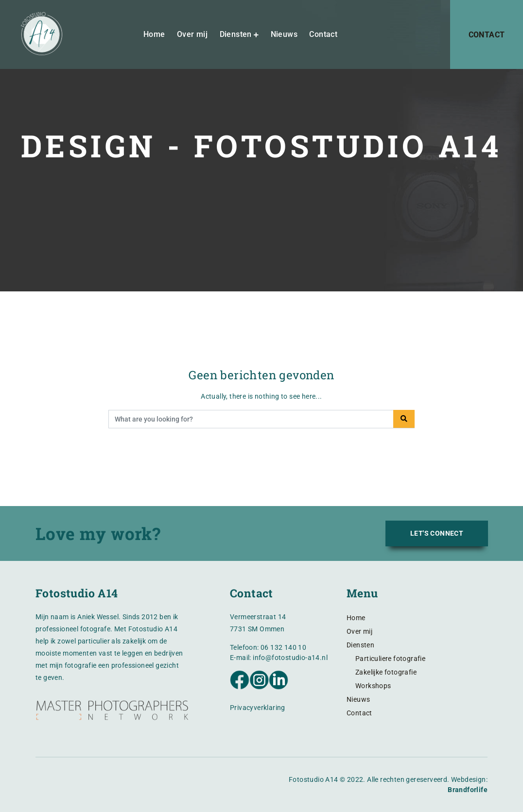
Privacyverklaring (258, 708)
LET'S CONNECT (437, 533)
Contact (324, 36)
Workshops (373, 686)
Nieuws (284, 36)
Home (154, 36)
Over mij (192, 36)
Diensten (236, 36)
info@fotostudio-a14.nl (290, 658)
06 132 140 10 (283, 647)
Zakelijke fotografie (386, 672)
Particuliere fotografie (390, 659)
